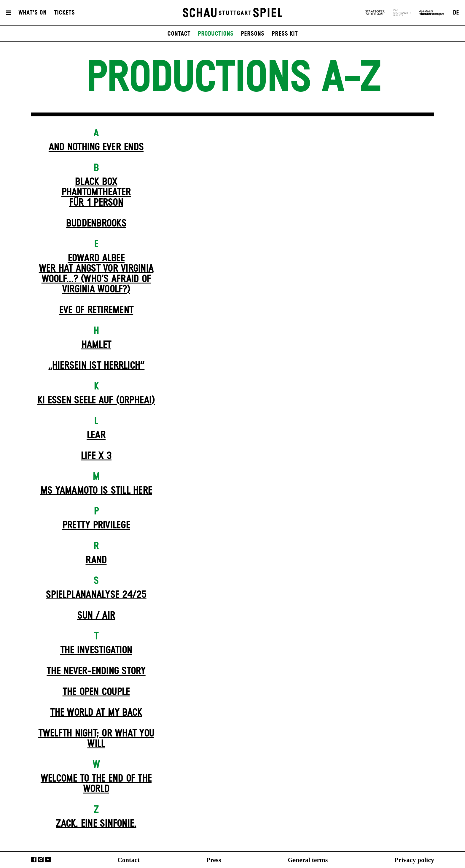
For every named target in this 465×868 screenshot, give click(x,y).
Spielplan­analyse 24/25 (96, 595)
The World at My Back (96, 713)
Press (214, 860)
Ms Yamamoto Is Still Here (96, 491)
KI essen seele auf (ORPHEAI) (96, 400)
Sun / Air (96, 616)
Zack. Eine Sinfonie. (96, 824)
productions (216, 34)
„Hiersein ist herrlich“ (96, 366)
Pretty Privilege (96, 525)
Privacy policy (414, 860)
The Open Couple (96, 692)
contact (179, 34)
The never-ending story (96, 671)
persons (253, 34)
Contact (129, 860)
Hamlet (96, 345)
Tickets (64, 13)
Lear (96, 435)
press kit (285, 34)
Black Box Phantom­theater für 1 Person (96, 192)
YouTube (48, 860)
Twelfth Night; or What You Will (96, 739)
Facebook (34, 860)
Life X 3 (96, 456)
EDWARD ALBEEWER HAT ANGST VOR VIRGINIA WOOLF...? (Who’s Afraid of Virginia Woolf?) (96, 274)
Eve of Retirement (96, 310)
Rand (96, 560)
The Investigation (96, 650)
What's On (32, 13)
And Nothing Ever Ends (96, 147)
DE (456, 13)
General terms (308, 860)
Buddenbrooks (96, 224)
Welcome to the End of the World (96, 784)
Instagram (41, 860)
